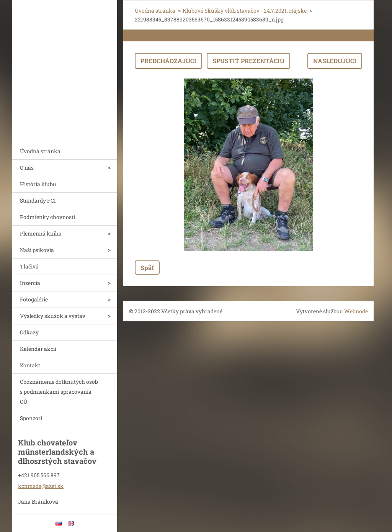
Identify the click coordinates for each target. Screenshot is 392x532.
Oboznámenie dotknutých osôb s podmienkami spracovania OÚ (59, 392)
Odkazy (29, 332)
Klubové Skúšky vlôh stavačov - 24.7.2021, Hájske (245, 11)
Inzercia (30, 283)
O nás (27, 168)
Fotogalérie (34, 299)
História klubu (38, 184)
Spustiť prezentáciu (248, 61)
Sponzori (31, 418)
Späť (147, 268)
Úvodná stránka (40, 151)
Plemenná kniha (41, 233)
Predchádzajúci (168, 61)
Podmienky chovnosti (47, 217)
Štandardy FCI (38, 201)
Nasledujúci (335, 61)
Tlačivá (29, 266)
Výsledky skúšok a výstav (53, 316)
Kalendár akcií (38, 349)
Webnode (356, 311)
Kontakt (30, 365)
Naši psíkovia (37, 250)
